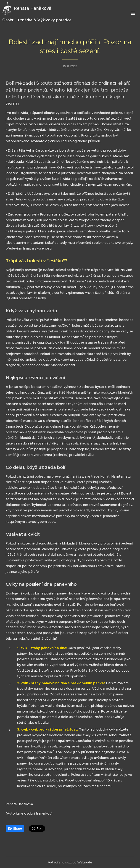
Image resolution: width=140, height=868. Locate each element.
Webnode (85, 862)
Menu (133, 13)
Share (15, 829)
